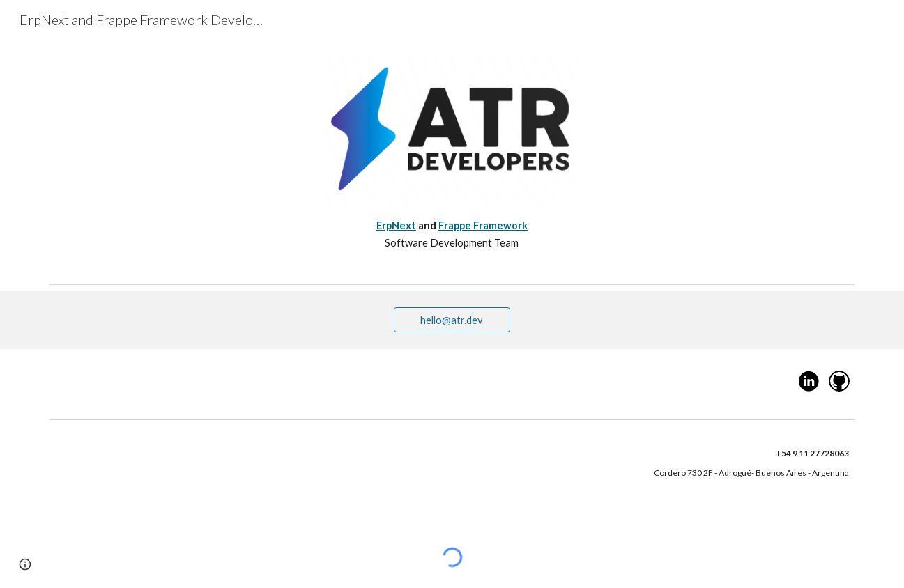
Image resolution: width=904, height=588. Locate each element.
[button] (25, 564)
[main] (452, 234)
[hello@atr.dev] (452, 320)
